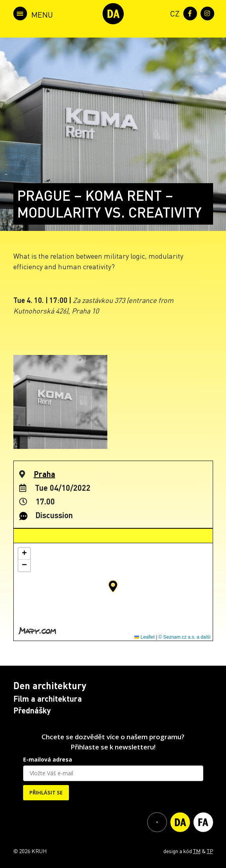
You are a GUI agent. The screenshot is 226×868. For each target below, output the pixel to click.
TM (197, 851)
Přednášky (32, 710)
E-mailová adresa (48, 759)
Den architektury (50, 685)
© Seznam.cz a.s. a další (185, 637)
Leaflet (144, 637)
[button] (113, 586)
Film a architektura (48, 699)
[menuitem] (173, 13)
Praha (44, 474)
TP (210, 851)
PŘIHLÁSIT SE (46, 792)
